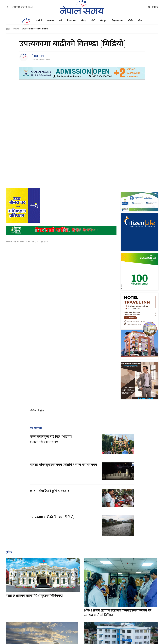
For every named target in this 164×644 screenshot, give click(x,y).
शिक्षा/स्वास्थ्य (117, 21)
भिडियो (16, 29)
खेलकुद (103, 21)
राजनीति (39, 21)
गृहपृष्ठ (8, 29)
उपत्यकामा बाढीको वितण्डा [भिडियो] (52, 513)
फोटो (93, 21)
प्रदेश (140, 21)
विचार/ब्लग (71, 21)
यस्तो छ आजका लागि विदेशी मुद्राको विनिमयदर (34, 591)
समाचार (51, 21)
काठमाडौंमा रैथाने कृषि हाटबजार (49, 487)
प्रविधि (130, 21)
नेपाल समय (38, 56)
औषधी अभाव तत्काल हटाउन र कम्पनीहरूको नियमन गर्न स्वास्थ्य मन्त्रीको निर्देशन (118, 609)
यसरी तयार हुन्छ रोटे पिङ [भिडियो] (51, 432)
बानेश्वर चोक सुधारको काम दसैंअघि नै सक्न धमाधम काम (63, 460)
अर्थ (60, 21)
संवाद (84, 21)
